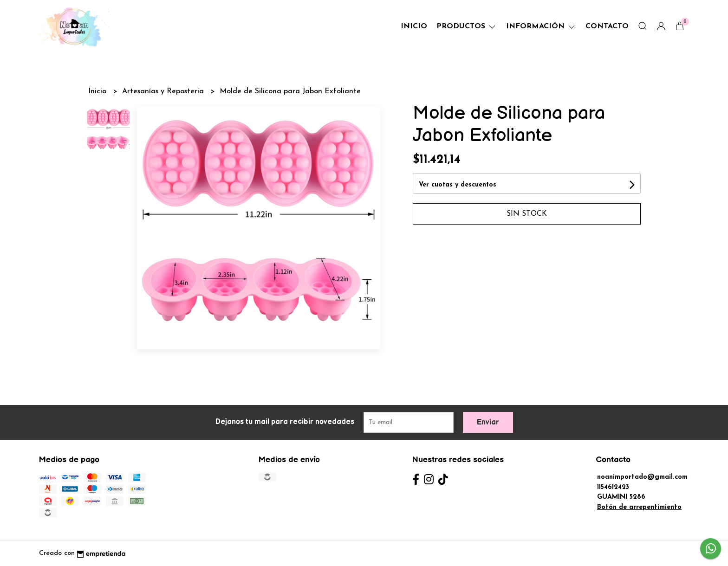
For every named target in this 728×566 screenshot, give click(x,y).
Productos (467, 26)
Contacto (607, 26)
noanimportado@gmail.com (642, 477)
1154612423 (613, 487)
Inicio (414, 26)
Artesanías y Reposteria (164, 91)
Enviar (488, 422)
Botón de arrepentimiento (639, 507)
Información (541, 26)
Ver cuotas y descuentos (458, 185)
